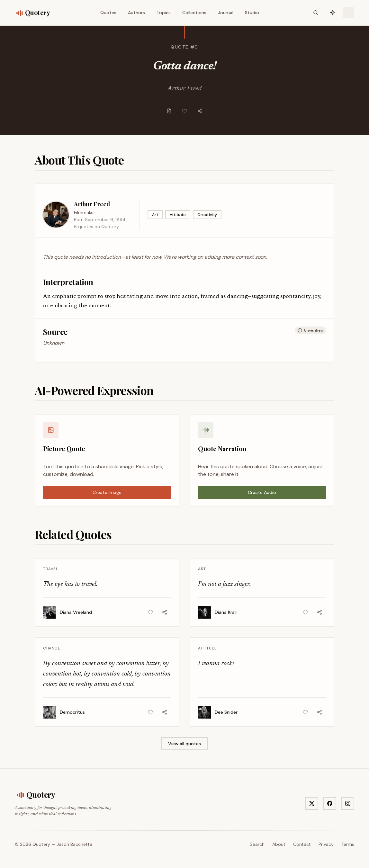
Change (52, 648)
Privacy (326, 844)
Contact (302, 844)
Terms (348, 844)
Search (257, 844)
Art (155, 215)
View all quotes (184, 744)
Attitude (178, 215)
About (279, 844)
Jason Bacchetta (74, 844)
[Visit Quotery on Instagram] (348, 803)
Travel (51, 569)
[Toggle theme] (332, 13)
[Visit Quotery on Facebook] (330, 803)
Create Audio (262, 492)
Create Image (107, 492)
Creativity (207, 215)
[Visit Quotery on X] (312, 803)
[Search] (316, 13)
